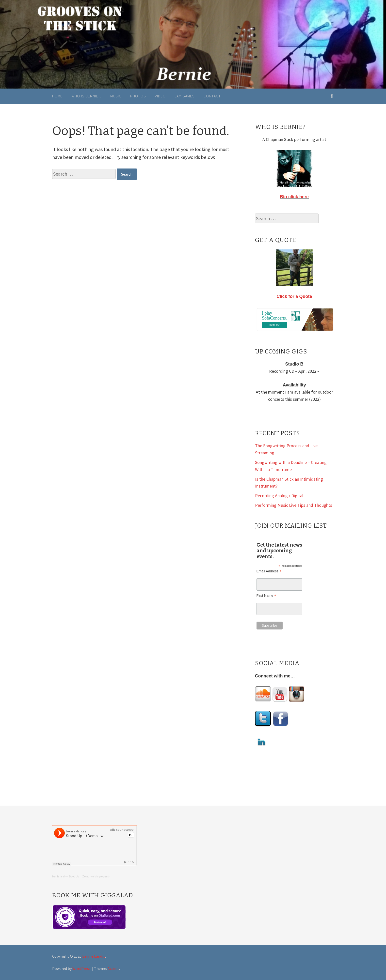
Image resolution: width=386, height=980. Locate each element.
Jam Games (185, 96)
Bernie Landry (94, 956)
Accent (113, 968)
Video (160, 96)
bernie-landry (59, 877)
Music (116, 96)
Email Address (269, 571)
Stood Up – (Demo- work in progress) (89, 877)
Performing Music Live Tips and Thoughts (294, 505)
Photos (138, 96)
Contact (212, 96)
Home (57, 96)
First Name (266, 596)
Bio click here (294, 197)
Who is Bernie (85, 96)
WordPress (81, 968)
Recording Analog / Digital (279, 496)
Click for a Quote (294, 296)
